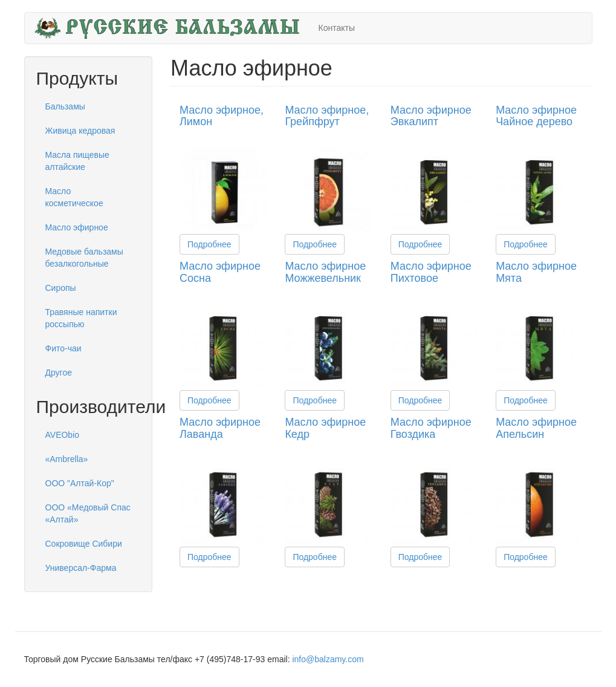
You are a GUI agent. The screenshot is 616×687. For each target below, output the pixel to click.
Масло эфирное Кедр (325, 428)
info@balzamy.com (328, 659)
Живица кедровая (80, 131)
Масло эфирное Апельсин (536, 428)
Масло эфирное (77, 227)
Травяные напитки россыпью (81, 318)
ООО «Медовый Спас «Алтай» (88, 513)
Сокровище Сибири (84, 544)
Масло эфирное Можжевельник (325, 272)
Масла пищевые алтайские (77, 161)
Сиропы (61, 288)
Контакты (337, 28)
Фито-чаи (63, 348)
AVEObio (63, 435)
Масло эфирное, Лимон (222, 116)
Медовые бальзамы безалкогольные (84, 258)
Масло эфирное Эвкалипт (431, 116)
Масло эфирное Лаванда (220, 428)
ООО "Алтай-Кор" (80, 483)
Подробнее (209, 244)
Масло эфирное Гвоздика (431, 428)
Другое (59, 373)
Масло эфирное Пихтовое (431, 272)
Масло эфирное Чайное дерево (536, 116)
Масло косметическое (74, 197)
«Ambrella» (67, 459)
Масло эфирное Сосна (220, 272)
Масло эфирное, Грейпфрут (327, 116)
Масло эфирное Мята (536, 272)
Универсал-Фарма (81, 568)
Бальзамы (65, 106)
